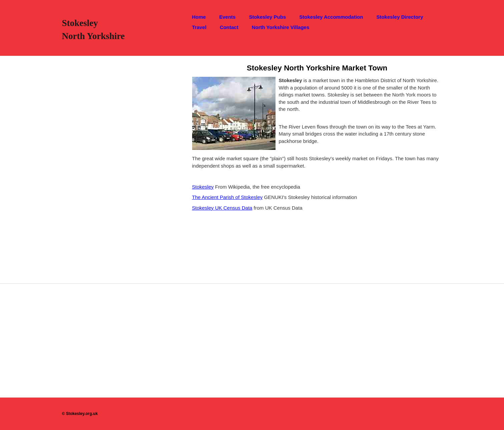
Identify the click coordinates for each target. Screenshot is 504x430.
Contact (229, 27)
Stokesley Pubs (267, 17)
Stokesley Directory (400, 17)
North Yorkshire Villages (281, 27)
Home (199, 17)
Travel (199, 27)
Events (227, 17)
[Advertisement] (106, 156)
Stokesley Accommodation (331, 17)
